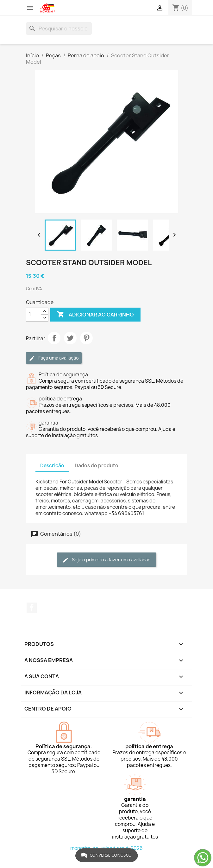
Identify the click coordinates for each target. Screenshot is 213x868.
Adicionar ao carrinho (95, 315)
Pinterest (86, 338)
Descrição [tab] (52, 466)
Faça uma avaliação (54, 358)
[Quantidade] (34, 315)
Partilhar (54, 338)
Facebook (32, 608)
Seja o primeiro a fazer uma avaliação (106, 560)
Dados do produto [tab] (97, 466)
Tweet (70, 338)
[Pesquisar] (59, 29)
